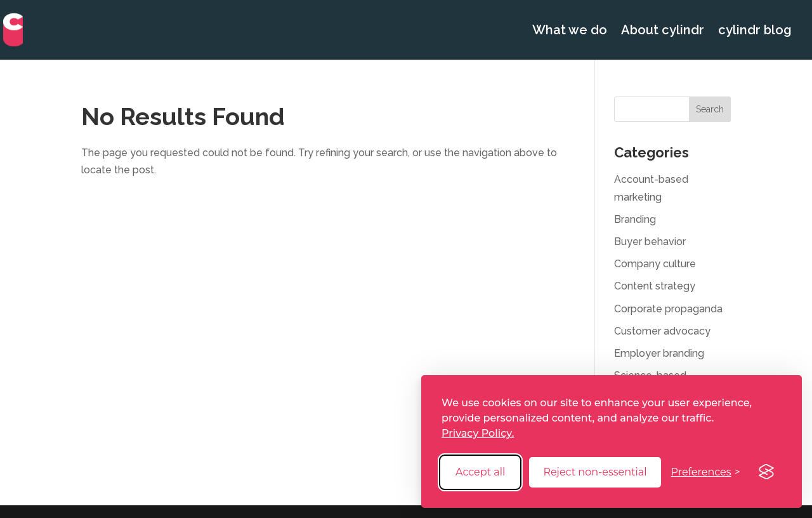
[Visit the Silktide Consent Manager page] (766, 472)
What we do (570, 31)
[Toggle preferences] (706, 472)
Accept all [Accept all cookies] (480, 472)
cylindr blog (755, 31)
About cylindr (663, 31)
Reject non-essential (595, 472)
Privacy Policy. (478, 433)
